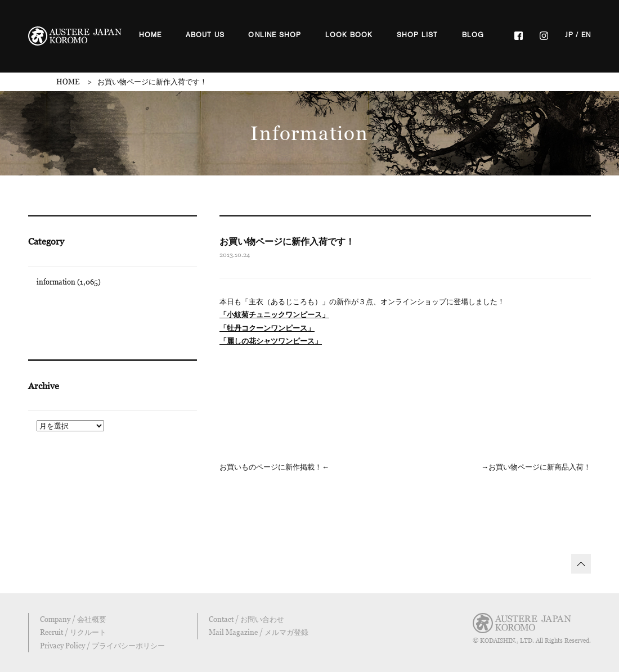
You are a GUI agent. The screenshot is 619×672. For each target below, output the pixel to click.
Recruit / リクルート (73, 632)
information (56, 282)
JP (569, 35)
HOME (151, 35)
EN (586, 35)
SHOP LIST (418, 35)
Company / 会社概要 (73, 619)
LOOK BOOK (349, 35)
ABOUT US (205, 35)
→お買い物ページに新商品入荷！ (536, 467)
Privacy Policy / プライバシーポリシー (102, 646)
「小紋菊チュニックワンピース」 (274, 314)
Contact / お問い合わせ (246, 619)
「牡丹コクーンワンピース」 (267, 328)
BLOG (473, 35)
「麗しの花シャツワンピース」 (271, 341)
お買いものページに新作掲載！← (274, 467)
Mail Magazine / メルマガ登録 (259, 632)
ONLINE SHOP (275, 35)
